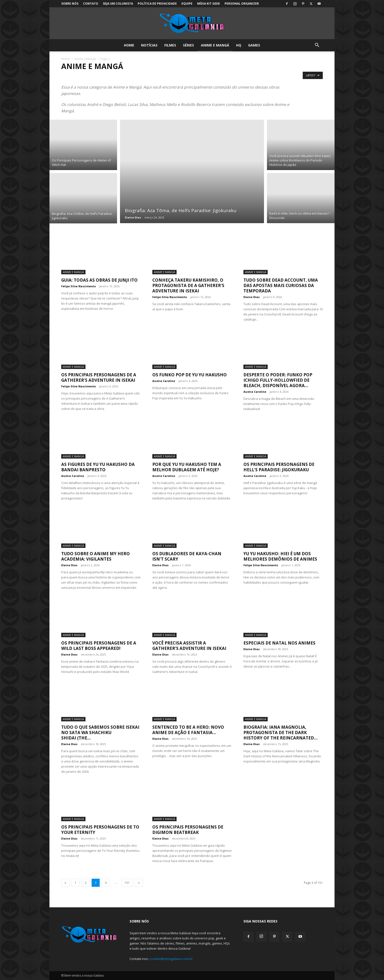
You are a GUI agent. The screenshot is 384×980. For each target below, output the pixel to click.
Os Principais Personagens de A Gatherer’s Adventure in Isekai (99, 377)
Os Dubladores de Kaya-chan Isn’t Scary (187, 556)
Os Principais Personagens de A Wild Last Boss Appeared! (99, 646)
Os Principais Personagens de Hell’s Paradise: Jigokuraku (279, 467)
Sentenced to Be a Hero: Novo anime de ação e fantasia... (188, 730)
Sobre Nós (70, 4)
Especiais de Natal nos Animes (279, 643)
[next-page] (139, 883)
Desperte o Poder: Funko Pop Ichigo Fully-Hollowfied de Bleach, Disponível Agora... (278, 380)
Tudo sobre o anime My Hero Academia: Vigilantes (96, 556)
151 (127, 883)
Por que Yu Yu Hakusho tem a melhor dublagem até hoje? (187, 467)
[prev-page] (65, 883)
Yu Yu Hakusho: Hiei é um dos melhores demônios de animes (280, 556)
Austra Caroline (164, 381)
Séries (188, 45)
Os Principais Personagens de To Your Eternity (100, 830)
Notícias (149, 45)
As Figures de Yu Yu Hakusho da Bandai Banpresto (98, 467)
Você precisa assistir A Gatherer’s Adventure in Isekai (189, 646)
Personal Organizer (242, 4)
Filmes (170, 45)
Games (254, 45)
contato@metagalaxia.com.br (171, 959)
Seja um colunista (118, 4)
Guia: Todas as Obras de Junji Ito (99, 280)
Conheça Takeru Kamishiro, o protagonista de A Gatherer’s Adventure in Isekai (188, 285)
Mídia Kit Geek (209, 4)
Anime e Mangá (215, 45)
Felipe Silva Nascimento (78, 286)
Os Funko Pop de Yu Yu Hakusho (190, 375)
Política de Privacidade (157, 4)
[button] (317, 46)
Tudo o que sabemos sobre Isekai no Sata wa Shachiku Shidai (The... (100, 732)
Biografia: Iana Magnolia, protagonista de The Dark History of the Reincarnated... (281, 732)
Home (129, 45)
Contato (91, 4)
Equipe (187, 4)
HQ (239, 45)
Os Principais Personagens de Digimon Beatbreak (188, 830)
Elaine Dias (133, 217)
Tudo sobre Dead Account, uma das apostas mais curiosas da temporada (281, 285)
